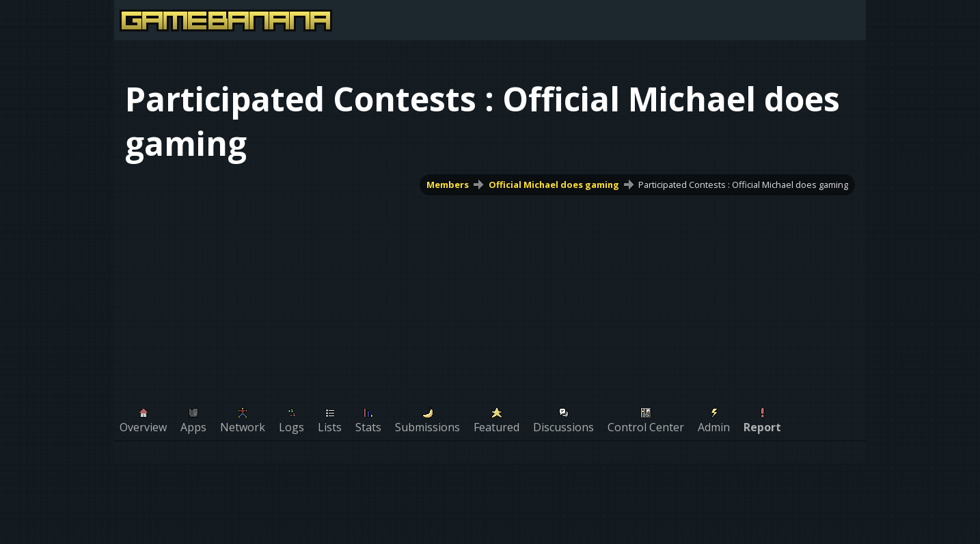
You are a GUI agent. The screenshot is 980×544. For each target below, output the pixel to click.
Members (448, 185)
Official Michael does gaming (554, 185)
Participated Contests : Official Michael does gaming (743, 185)
